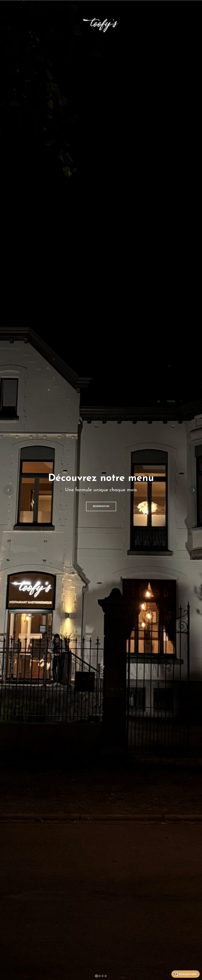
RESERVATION (101, 506)
